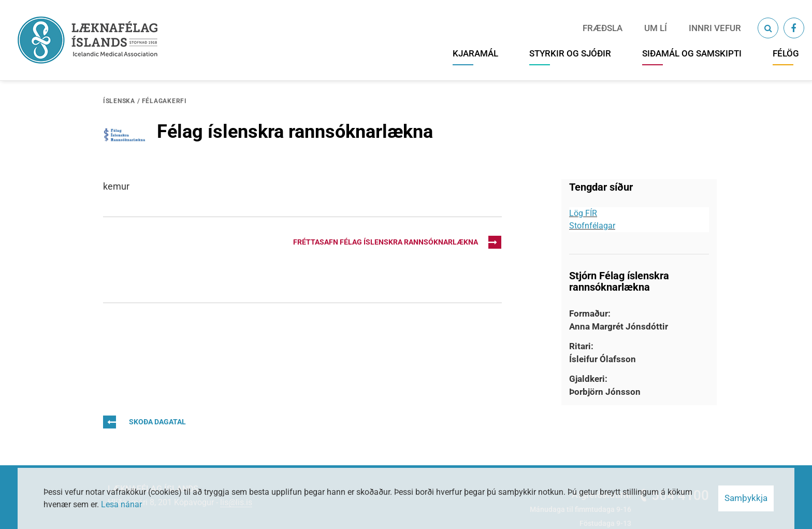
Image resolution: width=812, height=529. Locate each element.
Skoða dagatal (144, 422)
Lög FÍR (583, 213)
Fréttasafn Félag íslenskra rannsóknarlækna (397, 242)
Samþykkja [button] (746, 498)
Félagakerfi (164, 101)
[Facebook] (794, 28)
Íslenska (119, 101)
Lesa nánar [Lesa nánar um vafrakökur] (121, 504)
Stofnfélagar (592, 226)
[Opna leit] (768, 28)
